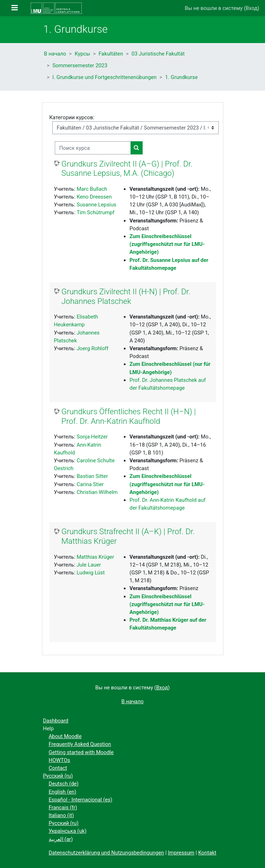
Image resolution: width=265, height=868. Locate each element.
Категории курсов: (72, 117)
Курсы (83, 54)
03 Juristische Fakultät (158, 54)
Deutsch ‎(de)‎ (64, 784)
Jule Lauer (89, 565)
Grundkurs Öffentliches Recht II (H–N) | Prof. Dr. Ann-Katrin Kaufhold (129, 416)
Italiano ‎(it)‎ (61, 815)
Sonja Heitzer (92, 437)
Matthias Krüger (95, 557)
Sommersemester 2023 (80, 65)
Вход (252, 8)
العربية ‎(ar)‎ (61, 839)
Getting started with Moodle (81, 752)
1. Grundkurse (181, 77)
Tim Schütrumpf (95, 212)
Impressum (181, 853)
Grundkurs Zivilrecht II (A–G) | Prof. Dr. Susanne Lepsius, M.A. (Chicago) (127, 169)
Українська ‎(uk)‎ (68, 831)
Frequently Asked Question (80, 744)
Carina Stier (90, 484)
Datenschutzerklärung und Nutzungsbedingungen (106, 853)
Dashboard (56, 721)
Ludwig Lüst (91, 573)
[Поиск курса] (93, 148)
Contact (58, 768)
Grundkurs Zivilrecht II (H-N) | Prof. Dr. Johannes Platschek (126, 296)
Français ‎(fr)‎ (63, 807)
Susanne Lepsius (96, 205)
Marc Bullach (92, 189)
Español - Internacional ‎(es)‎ (81, 800)
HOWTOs (59, 760)
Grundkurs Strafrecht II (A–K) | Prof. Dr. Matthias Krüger (128, 536)
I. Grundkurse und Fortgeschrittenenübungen (104, 77)
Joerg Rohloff (92, 348)
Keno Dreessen (94, 197)
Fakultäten (111, 54)
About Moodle (65, 736)
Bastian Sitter (92, 476)
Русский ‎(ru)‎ (58, 776)
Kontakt (207, 853)
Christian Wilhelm (97, 492)
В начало (55, 54)
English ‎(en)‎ (63, 792)
